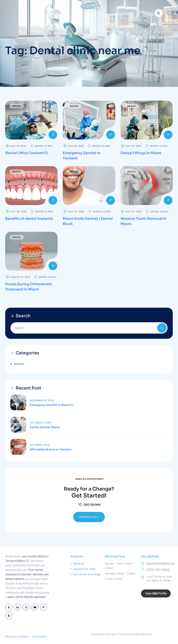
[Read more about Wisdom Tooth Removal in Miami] (147, 186)
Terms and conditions (17, 637)
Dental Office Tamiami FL (27, 153)
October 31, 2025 (40, 423)
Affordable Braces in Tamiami (51, 450)
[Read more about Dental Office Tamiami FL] (31, 120)
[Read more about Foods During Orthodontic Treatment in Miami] (31, 251)
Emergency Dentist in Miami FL (52, 405)
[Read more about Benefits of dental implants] (31, 186)
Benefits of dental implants (29, 219)
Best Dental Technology (87, 574)
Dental (17, 106)
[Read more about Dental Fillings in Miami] (147, 120)
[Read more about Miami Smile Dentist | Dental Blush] (89, 186)
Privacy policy (39, 637)
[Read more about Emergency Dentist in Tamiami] (89, 120)
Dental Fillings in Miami (141, 153)
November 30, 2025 (42, 400)
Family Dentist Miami (45, 427)
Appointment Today (84, 569)
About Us (79, 564)
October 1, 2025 (40, 445)
